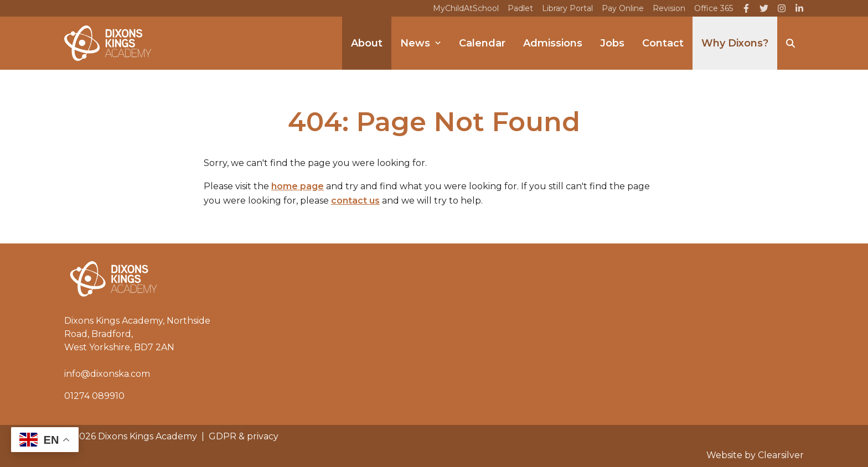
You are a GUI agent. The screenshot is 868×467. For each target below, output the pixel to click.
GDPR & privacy (244, 436)
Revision (669, 8)
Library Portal (567, 8)
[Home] (108, 43)
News (421, 43)
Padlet (520, 8)
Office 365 (714, 8)
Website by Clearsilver (755, 455)
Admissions (553, 43)
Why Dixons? (735, 43)
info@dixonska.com (107, 374)
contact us (355, 201)
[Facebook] (746, 8)
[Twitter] (764, 8)
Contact (663, 43)
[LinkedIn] (799, 8)
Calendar (482, 43)
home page (298, 186)
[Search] (790, 43)
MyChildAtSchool (466, 8)
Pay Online (623, 8)
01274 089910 (94, 396)
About (367, 43)
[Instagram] (782, 8)
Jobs (612, 43)
